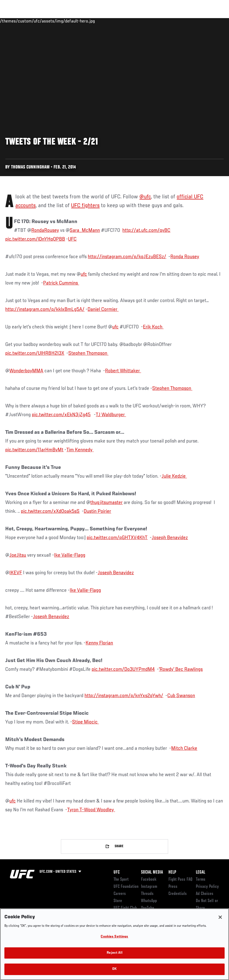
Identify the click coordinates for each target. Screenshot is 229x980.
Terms (201, 880)
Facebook (149, 880)
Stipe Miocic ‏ (85, 722)
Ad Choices (205, 894)
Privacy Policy (207, 887)
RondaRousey (45, 230)
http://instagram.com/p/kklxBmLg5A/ (45, 309)
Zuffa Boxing (172, 21)
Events (15, 21)
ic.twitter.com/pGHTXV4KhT (118, 538)
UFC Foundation (126, 887)
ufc (84, 274)
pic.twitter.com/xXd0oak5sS (50, 511)
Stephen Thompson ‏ (88, 353)
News (84, 21)
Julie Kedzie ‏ (174, 476)
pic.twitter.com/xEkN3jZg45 (61, 415)
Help (172, 872)
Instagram (149, 887)
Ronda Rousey (185, 257)
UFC (72, 239)
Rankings (38, 21)
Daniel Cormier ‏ (103, 309)
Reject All (114, 953)
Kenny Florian (99, 643)
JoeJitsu (18, 555)
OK (114, 969)
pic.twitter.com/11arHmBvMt (34, 450)
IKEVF (16, 573)
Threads (147, 894)
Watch (145, 21)
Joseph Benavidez (170, 538)
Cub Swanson (181, 696)
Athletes (63, 21)
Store (118, 901)
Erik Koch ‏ (153, 327)
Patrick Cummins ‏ (61, 283)
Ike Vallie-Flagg (70, 555)
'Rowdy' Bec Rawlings (181, 669)
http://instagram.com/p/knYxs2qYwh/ (124, 696)
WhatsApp (149, 901)
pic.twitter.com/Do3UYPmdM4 (123, 669)
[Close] (220, 917)
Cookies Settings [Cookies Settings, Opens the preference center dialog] (114, 937)
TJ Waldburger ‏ (111, 415)
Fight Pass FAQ (180, 880)
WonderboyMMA (26, 371)
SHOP (196, 21)
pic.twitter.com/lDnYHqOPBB (35, 239)
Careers (120, 894)
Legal (200, 872)
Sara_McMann (85, 230)
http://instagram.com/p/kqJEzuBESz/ (127, 257)
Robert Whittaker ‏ (123, 371)
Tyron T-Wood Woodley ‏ (91, 810)
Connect (123, 21)
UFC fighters (85, 206)
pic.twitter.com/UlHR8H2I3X (35, 353)
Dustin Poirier (97, 511)
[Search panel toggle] (211, 21)
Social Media (152, 872)
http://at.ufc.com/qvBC (146, 230)
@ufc (145, 197)
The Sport (121, 880)
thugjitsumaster (106, 503)
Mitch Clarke (184, 748)
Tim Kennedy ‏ (80, 450)
